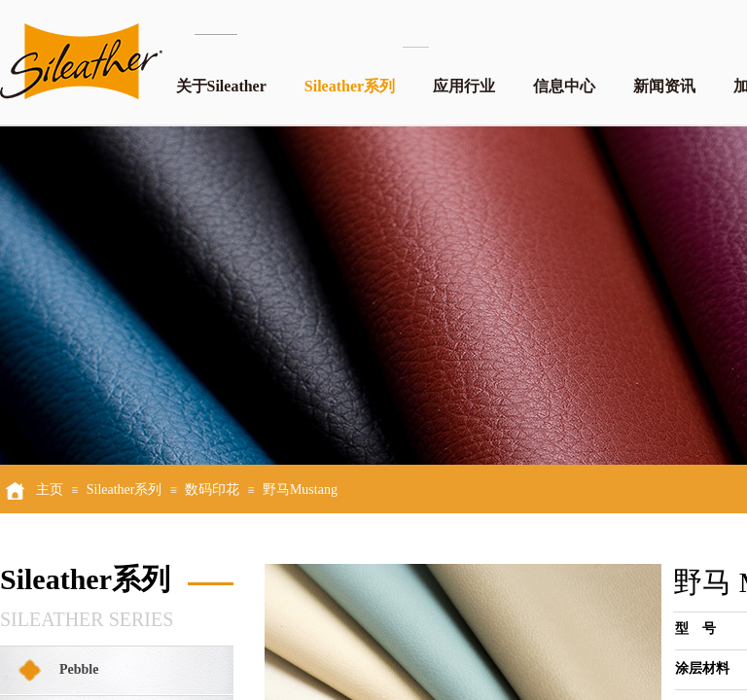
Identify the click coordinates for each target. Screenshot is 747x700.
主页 (50, 490)
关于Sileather (221, 86)
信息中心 (564, 86)
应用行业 (464, 86)
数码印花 (212, 490)
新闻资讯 (664, 86)
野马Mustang (300, 490)
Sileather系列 (350, 86)
